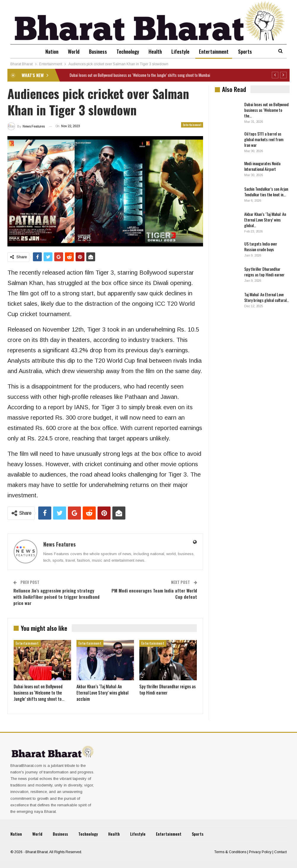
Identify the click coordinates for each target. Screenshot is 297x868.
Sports (249, 51)
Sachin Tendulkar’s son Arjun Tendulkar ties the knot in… (266, 192)
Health (156, 51)
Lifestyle (182, 51)
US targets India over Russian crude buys (261, 246)
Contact (280, 852)
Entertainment (217, 51)
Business (96, 51)
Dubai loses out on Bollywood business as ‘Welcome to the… (266, 110)
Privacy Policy (260, 852)
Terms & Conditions (230, 852)
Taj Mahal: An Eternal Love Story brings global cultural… (267, 297)
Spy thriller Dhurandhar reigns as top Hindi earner (264, 272)
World (71, 51)
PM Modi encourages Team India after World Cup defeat (154, 594)
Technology (127, 51)
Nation (48, 51)
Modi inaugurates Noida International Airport (262, 166)
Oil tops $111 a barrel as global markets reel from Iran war (264, 139)
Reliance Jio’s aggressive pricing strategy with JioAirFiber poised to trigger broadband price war (56, 597)
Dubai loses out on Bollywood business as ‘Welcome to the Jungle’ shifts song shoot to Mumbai (140, 75)
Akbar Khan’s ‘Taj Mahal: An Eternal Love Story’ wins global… (265, 220)
